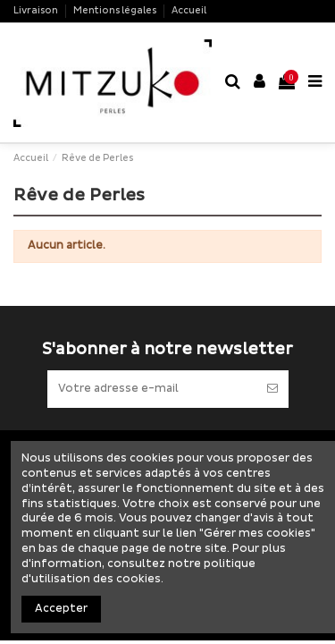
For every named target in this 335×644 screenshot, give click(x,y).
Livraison (37, 11)
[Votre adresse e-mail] (152, 389)
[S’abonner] (272, 389)
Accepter (61, 609)
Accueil (189, 11)
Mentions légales (116, 11)
